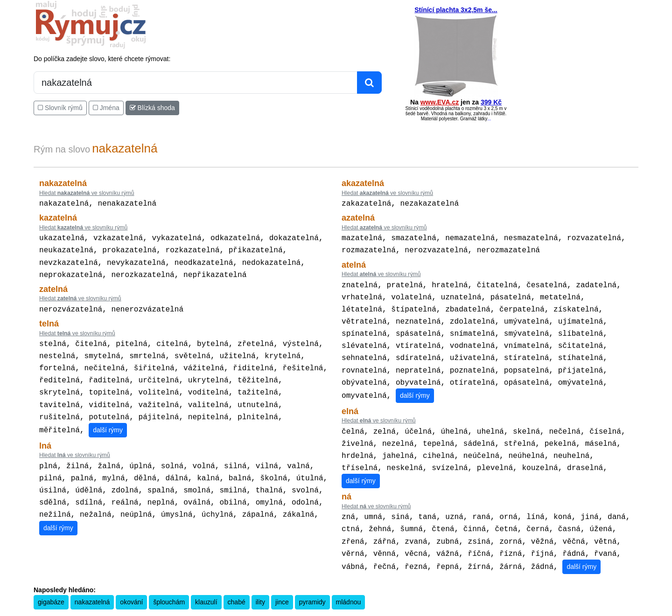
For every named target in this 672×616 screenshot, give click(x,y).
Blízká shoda (152, 108)
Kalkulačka (339, 610)
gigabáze (51, 583)
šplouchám (169, 583)
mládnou (349, 583)
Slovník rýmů (60, 108)
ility (260, 583)
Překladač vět (371, 610)
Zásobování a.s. (506, 610)
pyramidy (312, 583)
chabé (237, 583)
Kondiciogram (436, 610)
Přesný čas (403, 610)
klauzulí (206, 583)
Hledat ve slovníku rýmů (87, 193)
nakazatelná (92, 583)
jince (282, 583)
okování (131, 583)
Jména (106, 108)
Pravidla (313, 610)
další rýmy (108, 418)
